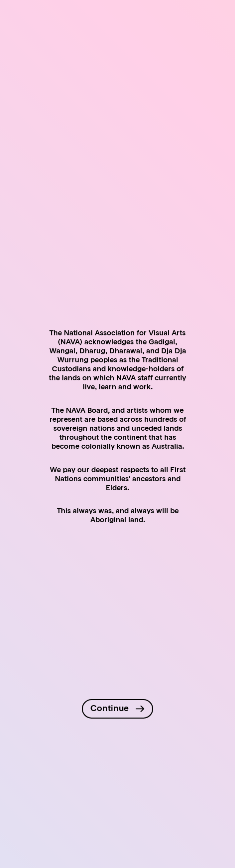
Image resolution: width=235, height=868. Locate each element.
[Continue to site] (117, 709)
